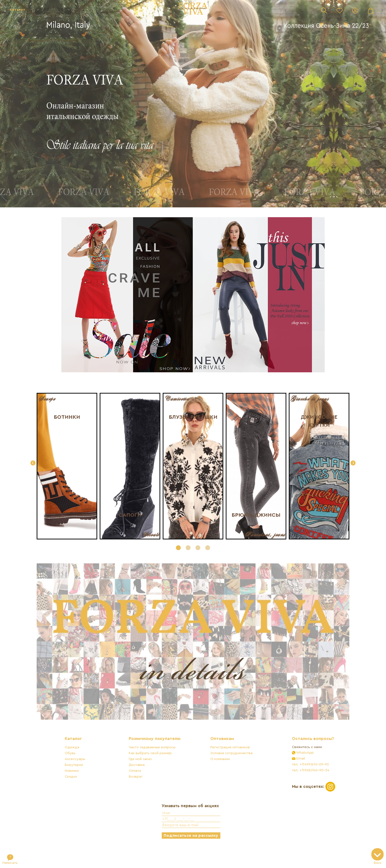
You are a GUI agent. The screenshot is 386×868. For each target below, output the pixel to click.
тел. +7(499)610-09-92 (301, 779)
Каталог (17, 10)
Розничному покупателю (158, 754)
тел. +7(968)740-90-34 (301, 785)
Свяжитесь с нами (297, 762)
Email (291, 774)
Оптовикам (219, 754)
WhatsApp (295, 768)
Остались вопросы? (303, 754)
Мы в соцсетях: (304, 801)
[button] (178, 548)
